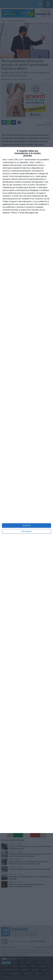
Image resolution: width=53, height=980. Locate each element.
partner (21, 160)
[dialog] (27, 490)
